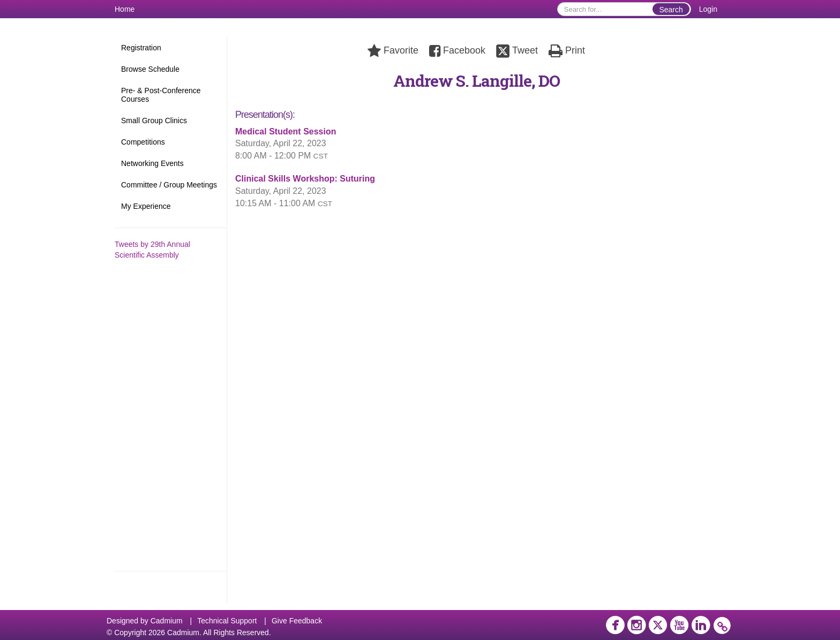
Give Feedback (297, 621)
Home (125, 9)
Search (671, 10)
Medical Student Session (286, 131)
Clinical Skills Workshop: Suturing (305, 179)
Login (708, 9)
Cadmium (167, 621)
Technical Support (227, 621)
